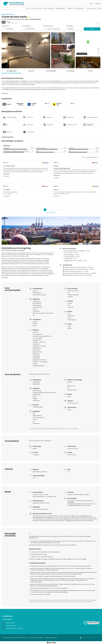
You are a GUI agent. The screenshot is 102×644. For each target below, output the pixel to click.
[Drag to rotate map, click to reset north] (98, 54)
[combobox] (74, 29)
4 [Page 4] (53, 210)
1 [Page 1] (45, 210)
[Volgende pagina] (59, 210)
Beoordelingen (51, 71)
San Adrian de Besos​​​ (8, 14)
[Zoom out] (98, 51)
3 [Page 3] (51, 210)
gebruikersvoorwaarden (51, 638)
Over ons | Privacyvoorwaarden (36, 638)
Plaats (91, 71)
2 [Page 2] (48, 210)
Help (91, 4)
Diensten (31, 71)
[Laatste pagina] (62, 210)
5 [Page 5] (56, 210)
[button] (88, 42)
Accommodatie (11, 71)
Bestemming (71, 71)
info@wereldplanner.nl (11, 626)
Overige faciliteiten (8, 137)
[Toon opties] (81, 29)
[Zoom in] (98, 49)
